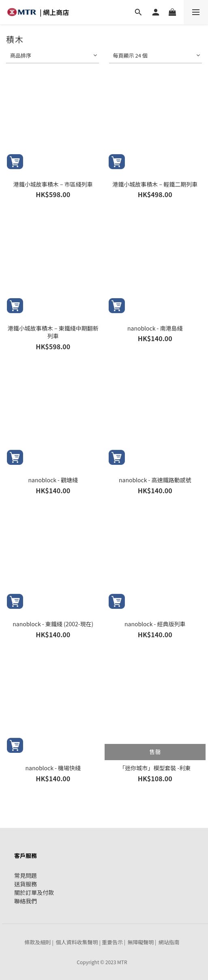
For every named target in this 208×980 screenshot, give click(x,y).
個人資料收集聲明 (77, 942)
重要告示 (112, 942)
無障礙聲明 (140, 942)
